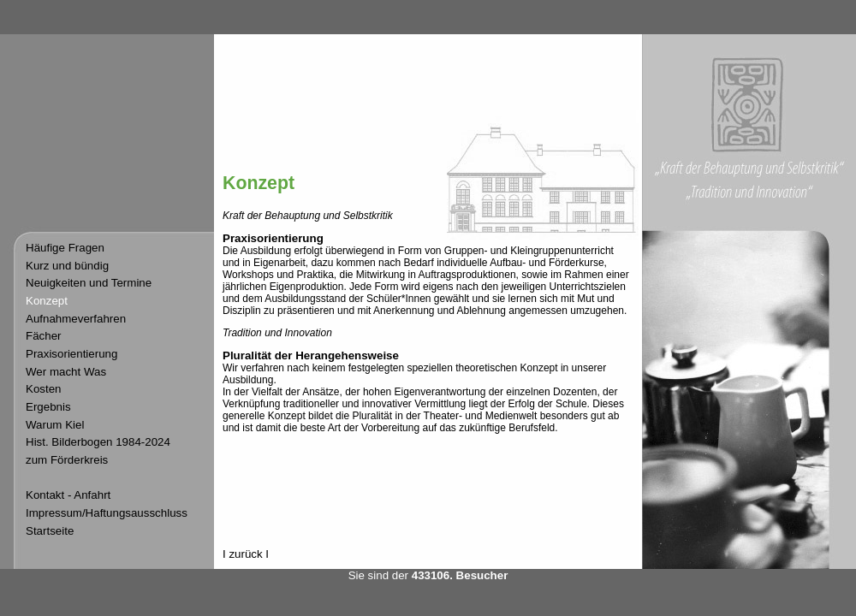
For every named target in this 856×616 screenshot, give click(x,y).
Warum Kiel (55, 425)
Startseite (50, 531)
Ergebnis (48, 407)
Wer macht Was (66, 372)
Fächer (43, 336)
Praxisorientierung (71, 354)
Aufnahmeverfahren (76, 319)
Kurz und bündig (67, 266)
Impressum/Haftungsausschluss (107, 513)
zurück (245, 554)
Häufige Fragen (65, 248)
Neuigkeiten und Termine (89, 283)
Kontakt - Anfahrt (68, 495)
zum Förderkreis (67, 460)
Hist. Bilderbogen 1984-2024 (98, 442)
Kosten (44, 389)
